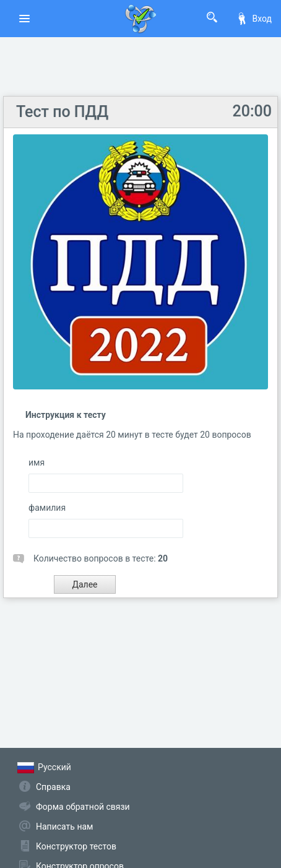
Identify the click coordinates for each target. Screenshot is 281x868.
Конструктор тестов (76, 846)
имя (37, 462)
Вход (254, 19)
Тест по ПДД (62, 112)
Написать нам (64, 827)
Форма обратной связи (83, 807)
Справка (53, 787)
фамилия (47, 508)
